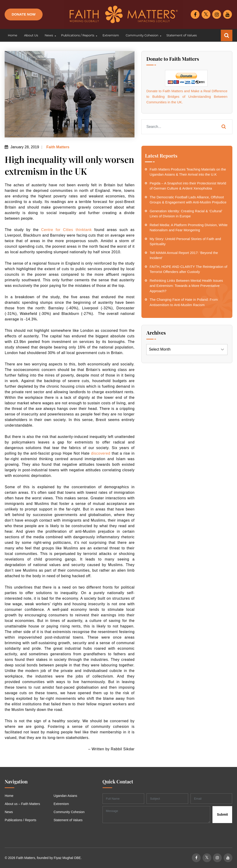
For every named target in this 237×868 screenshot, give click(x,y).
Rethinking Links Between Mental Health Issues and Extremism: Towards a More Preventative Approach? (186, 286)
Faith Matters (57, 147)
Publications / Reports (20, 820)
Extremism (61, 804)
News (9, 812)
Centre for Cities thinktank (67, 230)
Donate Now (23, 14)
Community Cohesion (69, 812)
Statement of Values (68, 820)
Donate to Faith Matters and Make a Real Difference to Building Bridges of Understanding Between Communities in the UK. (187, 97)
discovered (101, 453)
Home (9, 796)
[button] (50, 35)
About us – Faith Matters (22, 804)
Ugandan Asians (65, 796)
